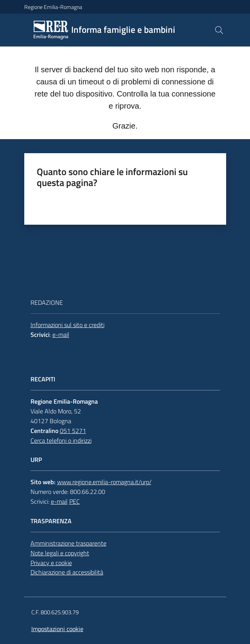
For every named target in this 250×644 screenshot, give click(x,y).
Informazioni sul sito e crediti (67, 325)
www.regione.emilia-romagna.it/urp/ (104, 482)
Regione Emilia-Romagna (53, 7)
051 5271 (73, 431)
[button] (219, 30)
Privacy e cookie (51, 563)
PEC (75, 501)
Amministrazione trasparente (68, 543)
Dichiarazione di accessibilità (67, 572)
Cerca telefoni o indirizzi (61, 440)
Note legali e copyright (60, 553)
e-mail (61, 335)
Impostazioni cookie (57, 629)
